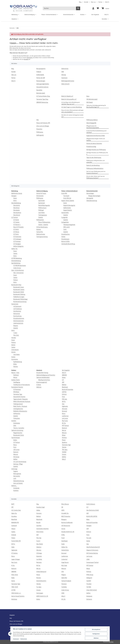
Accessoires (15, 359)
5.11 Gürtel (16, 220)
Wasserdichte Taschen (19, 397)
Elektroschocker (41, 234)
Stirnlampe (16, 457)
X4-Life (63, 599)
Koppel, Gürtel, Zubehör (68, 201)
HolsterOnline (65, 550)
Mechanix (39, 562)
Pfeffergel (41, 210)
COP (88, 529)
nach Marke (17, 355)
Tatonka (64, 447)
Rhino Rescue (65, 504)
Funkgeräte (65, 217)
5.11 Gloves (16, 232)
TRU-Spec (65, 450)
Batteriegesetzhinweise (68, 81)
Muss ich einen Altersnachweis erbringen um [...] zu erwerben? (73, 111)
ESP (38, 535)
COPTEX (64, 392)
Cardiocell (14, 526)
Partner (100, 2)
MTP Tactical (65, 426)
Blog (80, 2)
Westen (13, 345)
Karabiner (16, 491)
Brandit (38, 523)
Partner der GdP (41, 78)
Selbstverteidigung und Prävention (46, 375)
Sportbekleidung (16, 263)
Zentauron (89, 599)
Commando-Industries (43, 529)
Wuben (15, 440)
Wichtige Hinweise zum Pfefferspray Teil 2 (97, 154)
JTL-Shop (111, 642)
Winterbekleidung (16, 261)
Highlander (65, 406)
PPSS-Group (90, 575)
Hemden (14, 338)
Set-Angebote (66, 370)
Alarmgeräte (90, 198)
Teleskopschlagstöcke (69, 225)
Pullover (16, 280)
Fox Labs (89, 538)
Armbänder (16, 488)
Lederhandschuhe (18, 323)
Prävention (39, 129)
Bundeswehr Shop (16, 285)
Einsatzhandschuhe (19, 318)
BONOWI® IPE (15, 523)
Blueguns (64, 519)
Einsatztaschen (66, 234)
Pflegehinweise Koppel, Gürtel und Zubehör (96, 140)
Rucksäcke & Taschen (17, 387)
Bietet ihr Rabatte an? (67, 96)
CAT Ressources (66, 526)
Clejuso (13, 529)
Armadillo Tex (65, 513)
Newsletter (39, 90)
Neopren (16, 326)
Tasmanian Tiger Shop (42, 99)
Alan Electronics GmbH (93, 510)
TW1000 (64, 452)
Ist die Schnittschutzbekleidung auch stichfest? (97, 132)
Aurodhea (14, 516)
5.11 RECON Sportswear (20, 266)
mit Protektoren (18, 309)
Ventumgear (40, 593)
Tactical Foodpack (66, 581)
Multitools (16, 375)
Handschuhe (15, 304)
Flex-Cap (39, 538)
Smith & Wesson (91, 504)
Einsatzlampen (65, 239)
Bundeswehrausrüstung (20, 302)
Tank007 (89, 581)
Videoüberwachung (92, 201)
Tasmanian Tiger (18, 394)
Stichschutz (17, 314)
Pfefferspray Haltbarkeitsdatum (95, 168)
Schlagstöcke (65, 222)
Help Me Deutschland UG (93, 547)
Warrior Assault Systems (18, 596)
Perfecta (64, 438)
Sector (13, 581)
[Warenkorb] (105, 8)
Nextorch (16, 452)
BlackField (14, 519)
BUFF (13, 504)
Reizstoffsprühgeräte (44, 205)
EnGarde (14, 535)
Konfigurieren (96, 634)
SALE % (107, 2)
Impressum (16, 639)
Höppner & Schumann (92, 550)
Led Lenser (65, 418)
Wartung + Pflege (18, 464)
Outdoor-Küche (16, 380)
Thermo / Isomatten (19, 428)
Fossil (63, 538)
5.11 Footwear (17, 242)
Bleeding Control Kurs (44, 380)
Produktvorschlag (91, 147)
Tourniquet (66, 196)
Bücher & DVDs (66, 242)
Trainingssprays (43, 215)
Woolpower (89, 596)
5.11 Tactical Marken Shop (43, 96)
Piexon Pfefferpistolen (44, 222)
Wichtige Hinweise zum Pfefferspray (96, 150)
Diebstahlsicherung (19, 481)
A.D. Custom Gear (16, 510)
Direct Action (40, 532)
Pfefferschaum (42, 208)
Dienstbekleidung (16, 203)
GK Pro (64, 402)
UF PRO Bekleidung (17, 258)
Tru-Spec (39, 587)
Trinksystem (17, 418)
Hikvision (39, 550)
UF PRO (13, 590)
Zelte (15, 426)
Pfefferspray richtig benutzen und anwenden (96, 161)
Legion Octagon (16, 559)
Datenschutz (24, 639)
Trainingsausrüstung (42, 237)
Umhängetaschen (18, 409)
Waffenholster (67, 208)
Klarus (15, 445)
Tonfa (65, 229)
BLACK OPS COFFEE (92, 516)
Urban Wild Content (92, 590)
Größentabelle (40, 75)
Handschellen (65, 213)
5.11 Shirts (16, 229)
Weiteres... (14, 486)
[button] (93, 8)
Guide (63, 544)
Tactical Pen (40, 232)
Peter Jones (15, 575)
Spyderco (64, 442)
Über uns (93, 2)
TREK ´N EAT (15, 587)
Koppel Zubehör (68, 210)
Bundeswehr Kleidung (19, 294)
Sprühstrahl (42, 203)
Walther (15, 459)
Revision (39, 578)
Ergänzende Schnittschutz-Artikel (96, 136)
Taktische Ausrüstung (17, 430)
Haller (13, 547)
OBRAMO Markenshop (42, 102)
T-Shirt (15, 333)
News (88, 96)
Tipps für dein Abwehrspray (94, 158)
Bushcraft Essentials (67, 390)
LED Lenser (16, 450)
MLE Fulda (64, 566)
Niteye (64, 435)
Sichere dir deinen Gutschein (94, 144)
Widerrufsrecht (65, 84)
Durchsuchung (17, 316)
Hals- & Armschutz (19, 273)
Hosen (15, 198)
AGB (63, 72)
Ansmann (39, 513)
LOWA (88, 559)
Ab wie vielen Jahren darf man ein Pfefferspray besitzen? (96, 177)
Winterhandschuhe (19, 321)
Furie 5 (38, 541)
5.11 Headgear (17, 244)
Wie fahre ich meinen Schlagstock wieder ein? (72, 116)
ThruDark (89, 584)
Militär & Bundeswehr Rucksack (22, 402)
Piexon (64, 440)
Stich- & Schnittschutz (18, 270)
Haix (63, 404)
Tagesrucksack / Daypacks (21, 399)
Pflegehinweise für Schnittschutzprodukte (93, 127)
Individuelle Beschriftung (68, 244)
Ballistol (64, 385)
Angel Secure (65, 562)
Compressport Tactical (93, 562)
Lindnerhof (64, 559)
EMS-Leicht (67, 227)
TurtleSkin (64, 587)
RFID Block (16, 392)
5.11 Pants (16, 234)
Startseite (30, 58)
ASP (63, 382)
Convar (63, 529)
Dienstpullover (17, 213)
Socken (13, 357)
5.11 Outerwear (17, 237)
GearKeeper (65, 541)
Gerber (88, 541)
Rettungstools (17, 474)
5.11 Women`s (17, 225)
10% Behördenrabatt (92, 99)
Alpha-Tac (14, 513)
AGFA (63, 510)
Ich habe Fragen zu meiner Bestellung (72, 107)
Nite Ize (64, 430)
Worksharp (14, 599)
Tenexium (64, 584)
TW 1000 (89, 587)
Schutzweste (40, 196)
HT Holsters (15, 553)
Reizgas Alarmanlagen (94, 196)
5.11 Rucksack (17, 390)
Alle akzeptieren (96, 629)
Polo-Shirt (16, 335)
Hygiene (16, 471)
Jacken (15, 254)
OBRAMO (64, 375)
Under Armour (17, 268)
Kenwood (64, 411)
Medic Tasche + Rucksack (20, 406)
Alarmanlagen (90, 193)
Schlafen (14, 421)
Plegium (64, 575)
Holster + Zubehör (43, 225)
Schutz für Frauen (41, 193)
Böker (88, 519)
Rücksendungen (41, 81)
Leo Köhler (39, 559)
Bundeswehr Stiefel (19, 292)
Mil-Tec (64, 423)
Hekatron (39, 547)
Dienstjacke (17, 210)
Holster (63, 237)
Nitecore (16, 454)
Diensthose (16, 208)
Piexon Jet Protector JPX (43, 123)
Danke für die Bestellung (93, 165)
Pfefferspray (40, 132)
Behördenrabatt (41, 93)
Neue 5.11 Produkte (19, 227)
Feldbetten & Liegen (19, 297)
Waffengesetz (40, 135)
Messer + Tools (15, 373)
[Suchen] (59, 8)
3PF (13, 507)
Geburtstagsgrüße (91, 123)
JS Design (39, 553)
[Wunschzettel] (98, 8)
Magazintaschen (18, 433)
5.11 (63, 380)
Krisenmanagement (42, 382)
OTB (63, 572)
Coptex (13, 532)
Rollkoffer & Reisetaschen (20, 411)
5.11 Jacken (16, 222)
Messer (15, 378)
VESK (63, 593)
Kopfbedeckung (18, 362)
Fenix (15, 447)
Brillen (15, 364)
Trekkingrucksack (18, 404)
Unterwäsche (15, 350)
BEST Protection (66, 516)
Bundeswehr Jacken (19, 290)
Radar (13, 578)
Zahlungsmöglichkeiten (43, 84)
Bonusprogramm (41, 69)
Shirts (15, 201)
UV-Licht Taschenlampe (20, 462)
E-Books (39, 385)
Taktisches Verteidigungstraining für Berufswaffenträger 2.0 (96, 106)
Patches (16, 367)
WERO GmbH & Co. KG (42, 596)
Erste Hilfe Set (67, 198)
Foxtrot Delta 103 (16, 541)
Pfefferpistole (40, 220)
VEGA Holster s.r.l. (16, 593)
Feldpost (39, 72)
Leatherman (65, 416)
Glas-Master (40, 544)
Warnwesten (17, 476)
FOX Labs (64, 399)
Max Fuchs (65, 421)
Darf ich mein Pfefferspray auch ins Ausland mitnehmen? (96, 172)
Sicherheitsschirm (41, 581)
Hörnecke (65, 409)
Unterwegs (14, 469)
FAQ (38, 120)
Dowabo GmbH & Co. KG (68, 532)
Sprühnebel (42, 201)
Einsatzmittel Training (42, 373)
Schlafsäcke (17, 423)
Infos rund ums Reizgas (43, 126)
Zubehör (16, 328)
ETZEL (63, 535)
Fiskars (13, 538)
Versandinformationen (42, 87)
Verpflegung (17, 382)
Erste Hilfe (64, 193)
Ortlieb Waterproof (41, 572)
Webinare (39, 387)
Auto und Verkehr (18, 483)
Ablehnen (96, 638)
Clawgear (14, 196)
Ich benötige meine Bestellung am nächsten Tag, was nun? (71, 103)
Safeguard (89, 578)
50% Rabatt (90, 102)
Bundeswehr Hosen (19, 287)
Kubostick (39, 556)
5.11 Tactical (15, 217)
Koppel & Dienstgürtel (69, 205)
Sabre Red (64, 578)
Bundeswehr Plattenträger (21, 299)
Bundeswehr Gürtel (19, 435)
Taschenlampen (16, 438)
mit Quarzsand (17, 306)
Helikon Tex (14, 249)
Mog (38, 504)
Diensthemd (17, 215)
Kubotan (39, 229)
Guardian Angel (41, 507)
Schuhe (13, 352)
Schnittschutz (17, 311)
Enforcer (64, 394)
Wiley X (64, 459)
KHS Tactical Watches (92, 553)
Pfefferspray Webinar (92, 120)
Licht (15, 479)
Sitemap (64, 75)
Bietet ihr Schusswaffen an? (69, 99)
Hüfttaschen (17, 414)
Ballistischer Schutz (17, 193)
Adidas (38, 510)
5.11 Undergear (17, 239)
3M (62, 507)
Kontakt (86, 2)
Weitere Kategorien (19, 246)
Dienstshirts (17, 205)
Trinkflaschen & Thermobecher (22, 385)
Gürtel (65, 203)
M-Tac (13, 566)
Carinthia (39, 526)
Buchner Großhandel (67, 523)
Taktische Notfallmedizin (43, 378)
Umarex (64, 454)
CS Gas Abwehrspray (42, 227)
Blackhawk (65, 387)
